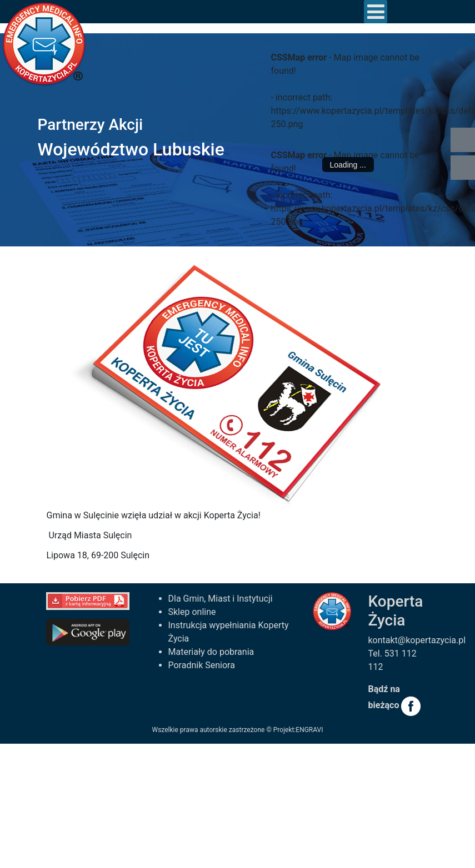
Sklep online (192, 612)
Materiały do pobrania (211, 652)
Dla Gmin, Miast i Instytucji (221, 599)
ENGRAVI (309, 730)
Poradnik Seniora (202, 665)
